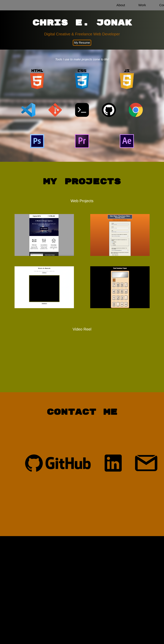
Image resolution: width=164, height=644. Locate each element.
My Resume (82, 43)
